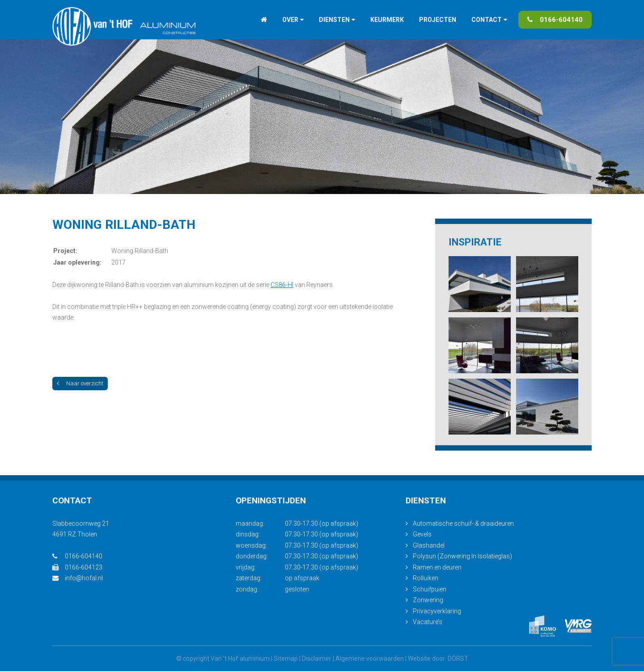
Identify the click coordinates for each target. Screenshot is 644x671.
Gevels (422, 534)
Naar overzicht (80, 383)
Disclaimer (317, 658)
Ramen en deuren (437, 567)
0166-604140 (555, 20)
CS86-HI (282, 285)
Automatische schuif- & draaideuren (463, 523)
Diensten (334, 20)
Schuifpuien (430, 589)
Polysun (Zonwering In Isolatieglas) (462, 556)
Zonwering (428, 600)
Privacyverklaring (437, 611)
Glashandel (429, 545)
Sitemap (286, 658)
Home (264, 20)
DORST (458, 658)
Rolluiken (426, 578)
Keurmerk (387, 20)
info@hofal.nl (78, 578)
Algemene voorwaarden (370, 658)
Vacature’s (428, 622)
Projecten (438, 20)
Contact (487, 20)
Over (290, 20)
